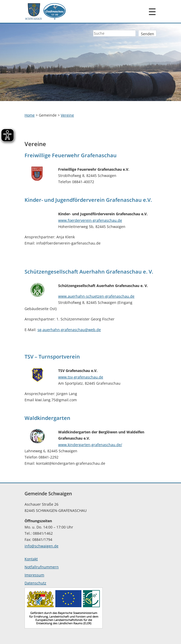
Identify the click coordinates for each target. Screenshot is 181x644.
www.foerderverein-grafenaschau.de (90, 220)
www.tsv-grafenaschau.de (81, 377)
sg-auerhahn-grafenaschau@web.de (69, 330)
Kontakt (31, 559)
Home (30, 115)
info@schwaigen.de (42, 546)
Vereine (67, 115)
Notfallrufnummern (42, 567)
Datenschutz (35, 583)
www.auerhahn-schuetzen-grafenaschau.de (96, 296)
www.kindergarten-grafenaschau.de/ (90, 445)
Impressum (34, 575)
